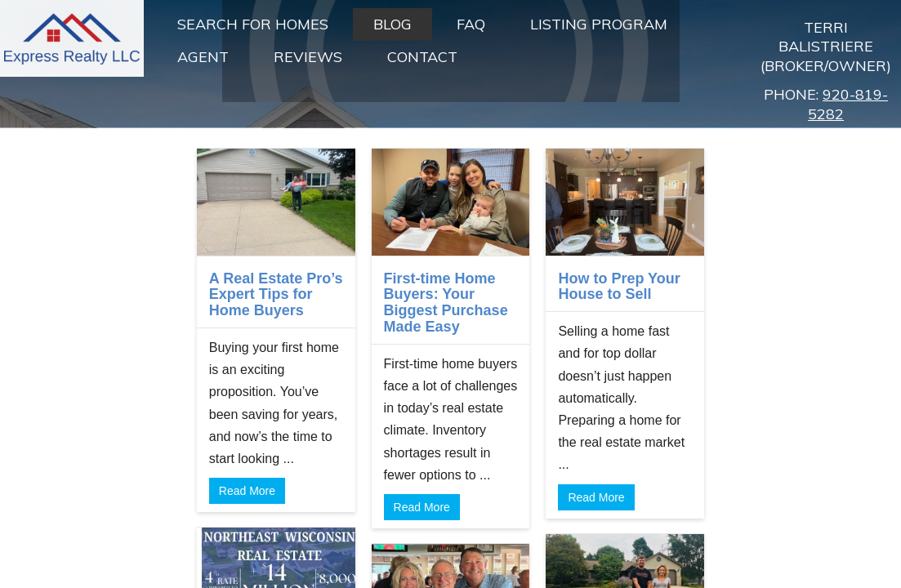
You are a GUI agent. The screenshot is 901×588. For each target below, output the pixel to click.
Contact (422, 57)
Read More (247, 491)
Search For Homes (253, 24)
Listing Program (599, 24)
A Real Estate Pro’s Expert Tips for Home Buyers (276, 295)
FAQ (471, 24)
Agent (203, 57)
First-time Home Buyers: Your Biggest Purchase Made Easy (446, 303)
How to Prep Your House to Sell (619, 287)
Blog (393, 24)
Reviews (308, 57)
